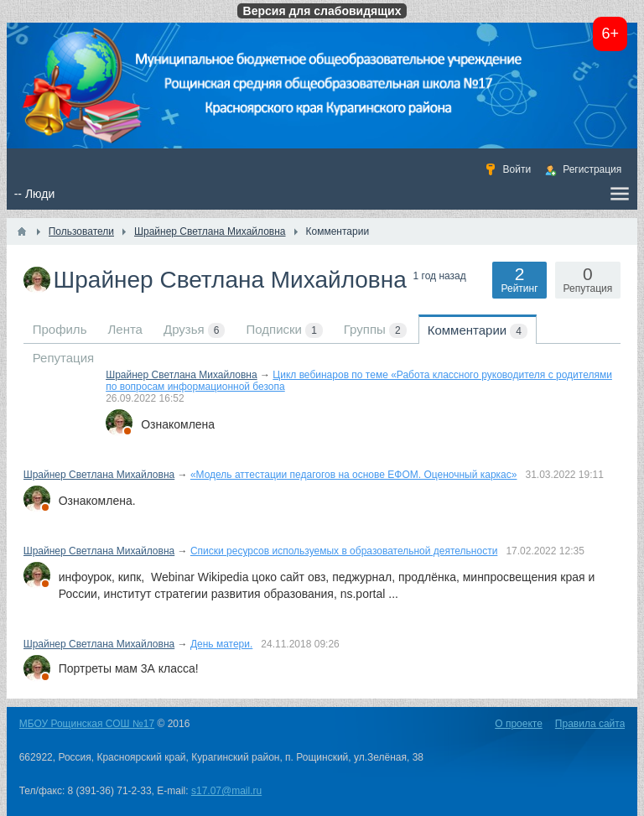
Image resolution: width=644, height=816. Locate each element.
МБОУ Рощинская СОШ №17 (87, 724)
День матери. (221, 644)
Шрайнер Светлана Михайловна (182, 375)
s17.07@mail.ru (226, 791)
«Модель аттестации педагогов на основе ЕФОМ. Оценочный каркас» (354, 475)
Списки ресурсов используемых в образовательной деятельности (344, 551)
